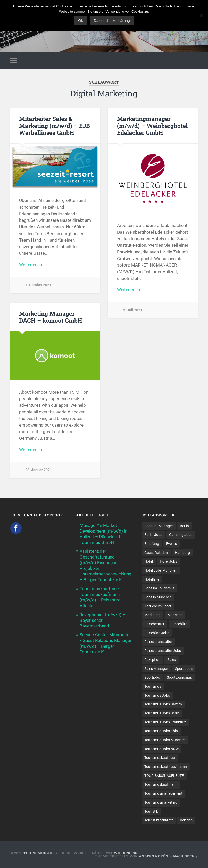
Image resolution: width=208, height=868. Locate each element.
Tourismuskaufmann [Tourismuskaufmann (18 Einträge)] (161, 784)
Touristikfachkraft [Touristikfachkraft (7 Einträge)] (159, 820)
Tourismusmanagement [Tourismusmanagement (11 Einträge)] (163, 793)
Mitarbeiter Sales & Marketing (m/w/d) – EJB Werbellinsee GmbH (55, 126)
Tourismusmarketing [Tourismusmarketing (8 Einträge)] (161, 802)
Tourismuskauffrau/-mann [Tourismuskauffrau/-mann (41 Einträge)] (166, 767)
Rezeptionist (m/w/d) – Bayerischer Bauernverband (102, 620)
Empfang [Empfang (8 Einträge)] (152, 544)
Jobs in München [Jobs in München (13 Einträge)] (158, 597)
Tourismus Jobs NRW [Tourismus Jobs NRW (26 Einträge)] (161, 749)
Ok (80, 21)
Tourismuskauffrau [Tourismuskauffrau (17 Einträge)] (160, 758)
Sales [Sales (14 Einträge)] (172, 660)
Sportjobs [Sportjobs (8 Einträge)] (152, 677)
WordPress (126, 853)
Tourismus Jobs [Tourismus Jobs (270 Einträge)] (157, 695)
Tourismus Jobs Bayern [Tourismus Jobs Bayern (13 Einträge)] (163, 704)
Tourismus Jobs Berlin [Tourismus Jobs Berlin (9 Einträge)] (162, 713)
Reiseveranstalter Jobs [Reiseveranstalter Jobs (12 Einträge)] (163, 651)
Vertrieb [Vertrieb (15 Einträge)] (186, 820)
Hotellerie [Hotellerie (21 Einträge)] (152, 579)
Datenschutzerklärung (112, 21)
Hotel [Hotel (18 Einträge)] (149, 561)
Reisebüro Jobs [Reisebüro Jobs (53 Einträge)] (157, 633)
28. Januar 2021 (39, 470)
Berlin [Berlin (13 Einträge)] (184, 526)
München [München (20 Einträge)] (175, 615)
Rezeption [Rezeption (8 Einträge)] (152, 660)
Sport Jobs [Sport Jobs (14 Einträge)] (184, 669)
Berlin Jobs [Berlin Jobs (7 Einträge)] (153, 535)
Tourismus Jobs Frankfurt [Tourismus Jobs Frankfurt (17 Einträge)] (165, 722)
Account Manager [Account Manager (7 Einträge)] (159, 526)
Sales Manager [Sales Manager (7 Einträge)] (156, 669)
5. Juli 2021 (133, 310)
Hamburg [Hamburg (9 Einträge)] (182, 553)
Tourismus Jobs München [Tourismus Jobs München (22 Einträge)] (165, 740)
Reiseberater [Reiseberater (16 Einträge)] (154, 624)
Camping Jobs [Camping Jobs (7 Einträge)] (181, 535)
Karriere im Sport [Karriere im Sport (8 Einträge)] (158, 606)
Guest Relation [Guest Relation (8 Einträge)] (156, 553)
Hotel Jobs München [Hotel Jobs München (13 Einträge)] (161, 570)
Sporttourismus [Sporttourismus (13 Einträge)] (179, 677)
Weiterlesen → (33, 265)
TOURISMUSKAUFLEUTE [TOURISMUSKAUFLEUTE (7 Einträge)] (164, 776)
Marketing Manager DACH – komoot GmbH (51, 317)
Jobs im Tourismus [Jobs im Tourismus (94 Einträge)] (159, 588)
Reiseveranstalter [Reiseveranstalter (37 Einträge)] (158, 642)
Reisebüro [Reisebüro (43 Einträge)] (179, 624)
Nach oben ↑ (185, 856)
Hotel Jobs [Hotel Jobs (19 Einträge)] (168, 561)
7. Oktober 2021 (38, 285)
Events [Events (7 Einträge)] (171, 544)
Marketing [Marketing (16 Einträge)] (152, 615)
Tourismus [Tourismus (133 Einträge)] (153, 686)
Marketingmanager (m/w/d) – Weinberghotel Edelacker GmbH (152, 126)
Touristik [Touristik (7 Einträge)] (151, 811)
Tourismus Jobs (40, 853)
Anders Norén (154, 856)
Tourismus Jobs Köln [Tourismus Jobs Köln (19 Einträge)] (161, 731)
